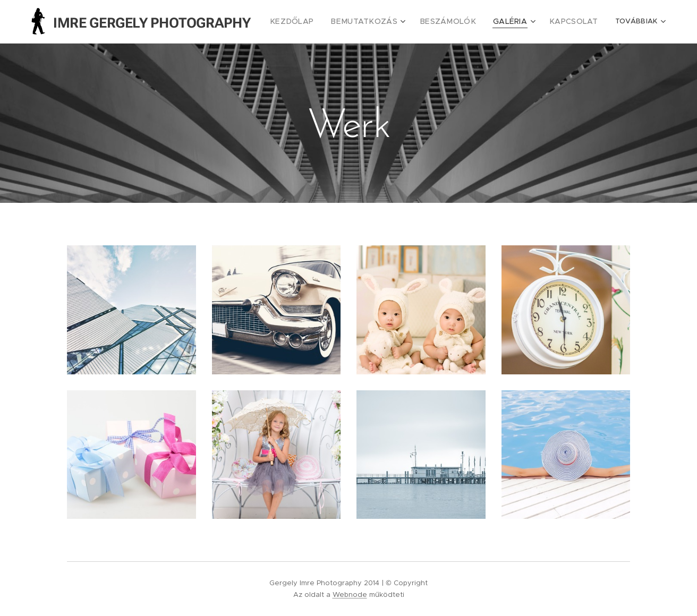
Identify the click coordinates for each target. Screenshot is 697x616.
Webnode (350, 594)
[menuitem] (314, 22)
